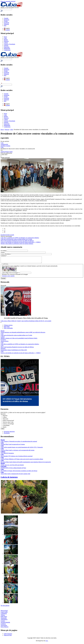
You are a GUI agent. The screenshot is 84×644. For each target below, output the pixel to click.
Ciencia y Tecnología (9, 44)
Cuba (5, 38)
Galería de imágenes (9, 478)
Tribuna (3, 616)
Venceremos (4, 626)
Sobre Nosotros (8, 635)
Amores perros (5, 342)
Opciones (3, 415)
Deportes (6, 41)
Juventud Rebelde (5, 624)
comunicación (4, 144)
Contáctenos (7, 50)
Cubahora (3, 625)
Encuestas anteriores (9, 433)
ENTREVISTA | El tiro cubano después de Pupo (13, 469)
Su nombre (4, 251)
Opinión (6, 46)
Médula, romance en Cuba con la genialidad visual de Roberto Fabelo (19, 339)
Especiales (7, 47)
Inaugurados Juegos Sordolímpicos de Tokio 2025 (14, 351)
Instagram (7, 20)
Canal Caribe (4, 613)
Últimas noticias (8, 326)
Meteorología (4, 612)
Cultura (6, 43)
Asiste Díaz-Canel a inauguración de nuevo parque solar (15, 475)
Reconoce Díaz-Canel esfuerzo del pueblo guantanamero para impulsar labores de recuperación (26, 463)
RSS (5, 26)
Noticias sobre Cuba (8, 423)
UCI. (47, 642)
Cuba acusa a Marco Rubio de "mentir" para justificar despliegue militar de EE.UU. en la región (26, 322)
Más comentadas (8, 329)
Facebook (6, 23)
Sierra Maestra (5, 628)
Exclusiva (3, 341)
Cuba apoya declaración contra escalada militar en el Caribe (16, 239)
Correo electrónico (6, 254)
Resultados (7, 434)
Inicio (5, 37)
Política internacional (8, 422)
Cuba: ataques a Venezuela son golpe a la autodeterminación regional (19, 443)
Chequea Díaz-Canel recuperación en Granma (13, 446)
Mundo (6, 40)
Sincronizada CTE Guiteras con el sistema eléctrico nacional (17, 457)
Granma (3, 622)
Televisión (5, 420)
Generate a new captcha (8, 277)
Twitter (6, 21)
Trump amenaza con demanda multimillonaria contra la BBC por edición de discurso (23, 334)
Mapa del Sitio (8, 636)
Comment (4, 256)
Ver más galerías (5, 607)
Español (7, 30)
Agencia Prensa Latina (7, 152)
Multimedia (7, 49)
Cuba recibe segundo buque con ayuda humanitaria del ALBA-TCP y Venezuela (22, 448)
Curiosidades (6, 427)
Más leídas (7, 328)
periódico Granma (5, 146)
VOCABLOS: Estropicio (7, 454)
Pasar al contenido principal (8, 1)
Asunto (3, 252)
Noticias (7, 130)
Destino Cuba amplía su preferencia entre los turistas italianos (17, 244)
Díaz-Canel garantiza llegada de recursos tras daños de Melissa (17, 241)
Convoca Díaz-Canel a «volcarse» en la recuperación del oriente (18, 451)
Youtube (6, 18)
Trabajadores (4, 621)
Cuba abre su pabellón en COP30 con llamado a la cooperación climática (20, 238)
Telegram (6, 24)
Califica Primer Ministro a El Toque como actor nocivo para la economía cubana (22, 460)
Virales (5, 428)
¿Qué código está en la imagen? (11, 274)
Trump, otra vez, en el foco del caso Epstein (12, 466)
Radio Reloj (4, 618)
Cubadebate (4, 615)
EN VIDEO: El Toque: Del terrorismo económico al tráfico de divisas (19, 472)
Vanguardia (4, 619)
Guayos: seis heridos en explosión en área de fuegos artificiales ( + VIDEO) (21, 242)
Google (12, 235)
